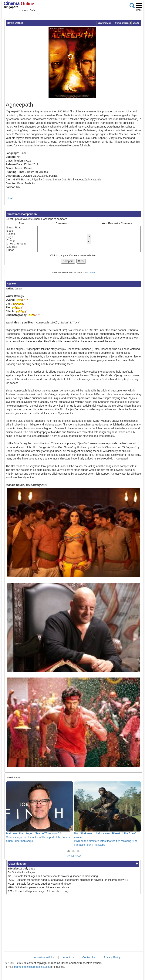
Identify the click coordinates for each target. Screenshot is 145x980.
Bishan (22, 234)
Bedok (22, 231)
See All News (73, 856)
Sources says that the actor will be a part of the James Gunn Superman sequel (40, 812)
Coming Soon (122, 23)
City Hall (22, 247)
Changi (22, 240)
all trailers (91, 272)
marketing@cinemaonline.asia (32, 967)
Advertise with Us (44, 957)
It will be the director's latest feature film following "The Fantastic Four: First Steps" (107, 814)
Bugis (22, 237)
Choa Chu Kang (22, 244)
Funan (22, 250)
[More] (9, 198)
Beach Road (22, 228)
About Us (69, 957)
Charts (136, 23)
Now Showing (104, 23)
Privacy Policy (112, 957)
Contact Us (89, 957)
